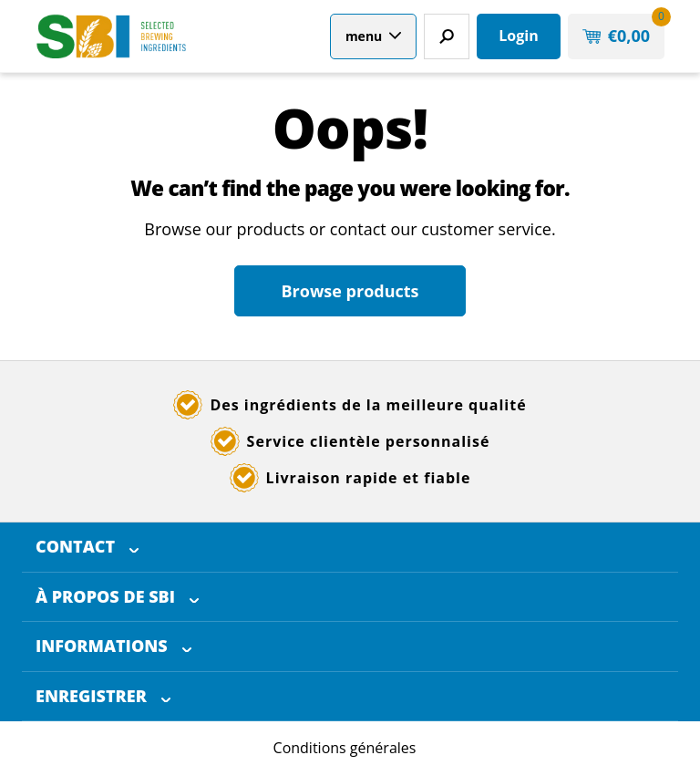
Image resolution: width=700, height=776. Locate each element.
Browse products (350, 291)
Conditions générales (345, 748)
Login (518, 36)
